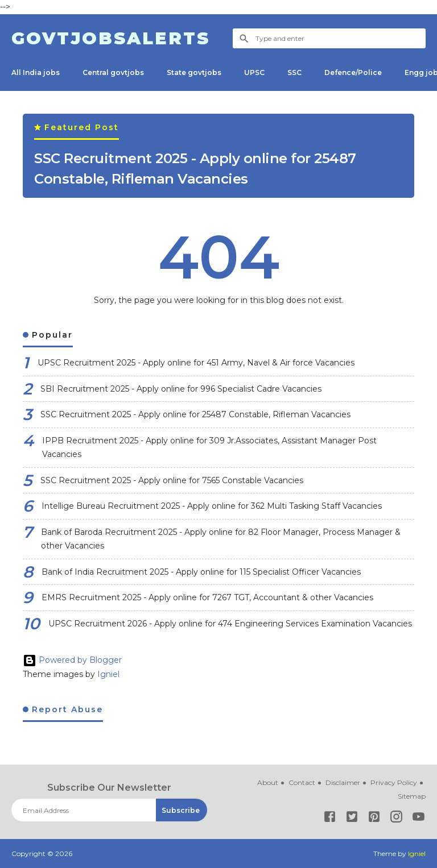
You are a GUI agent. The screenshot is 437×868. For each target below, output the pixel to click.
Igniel (108, 674)
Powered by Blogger (72, 660)
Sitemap (412, 796)
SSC (294, 72)
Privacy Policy (394, 782)
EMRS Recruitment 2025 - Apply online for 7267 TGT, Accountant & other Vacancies (207, 597)
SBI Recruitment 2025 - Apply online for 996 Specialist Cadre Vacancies (181, 389)
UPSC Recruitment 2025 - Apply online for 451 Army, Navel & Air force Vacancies (196, 363)
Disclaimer (343, 782)
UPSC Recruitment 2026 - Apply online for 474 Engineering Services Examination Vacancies (230, 624)
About (268, 782)
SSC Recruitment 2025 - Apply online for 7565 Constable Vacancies (172, 480)
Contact (302, 782)
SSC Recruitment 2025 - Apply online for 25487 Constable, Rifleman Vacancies (195, 169)
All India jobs (36, 72)
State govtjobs (194, 72)
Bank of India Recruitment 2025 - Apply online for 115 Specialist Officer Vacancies (201, 572)
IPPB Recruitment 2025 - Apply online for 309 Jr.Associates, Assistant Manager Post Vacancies (209, 448)
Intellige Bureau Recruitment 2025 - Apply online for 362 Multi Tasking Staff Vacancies (212, 506)
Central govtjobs (113, 72)
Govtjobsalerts (111, 38)
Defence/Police (353, 72)
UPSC (254, 72)
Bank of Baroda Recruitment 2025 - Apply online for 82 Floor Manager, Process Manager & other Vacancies (221, 539)
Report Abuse (66, 709)
